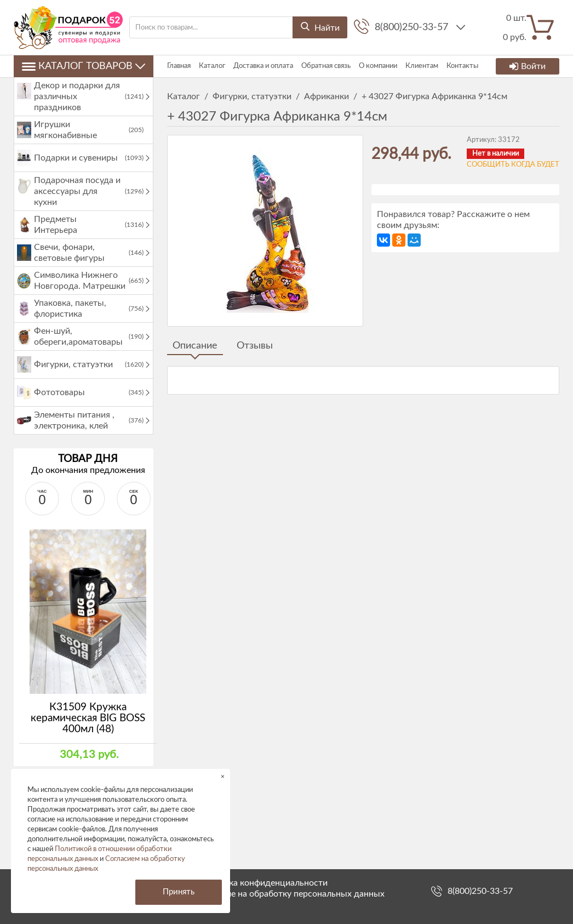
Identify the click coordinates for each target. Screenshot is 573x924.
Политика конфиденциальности (263, 883)
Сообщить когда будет (513, 165)
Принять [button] (179, 892)
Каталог (212, 66)
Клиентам (422, 66)
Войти (528, 66)
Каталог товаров (84, 66)
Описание (195, 346)
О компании (378, 66)
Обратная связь (326, 66)
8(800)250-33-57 (413, 27)
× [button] (223, 776)
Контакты (462, 66)
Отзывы (255, 346)
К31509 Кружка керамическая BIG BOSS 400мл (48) (88, 718)
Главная (179, 66)
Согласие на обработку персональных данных (291, 894)
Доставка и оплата (263, 66)
